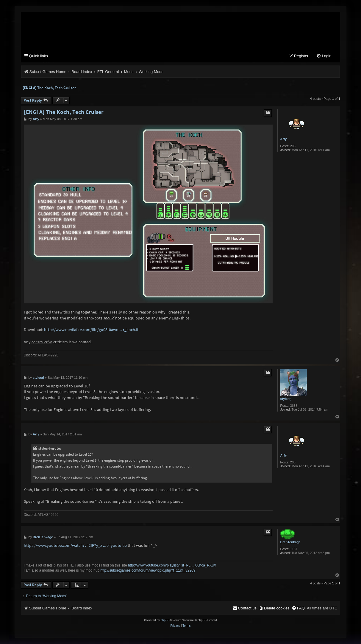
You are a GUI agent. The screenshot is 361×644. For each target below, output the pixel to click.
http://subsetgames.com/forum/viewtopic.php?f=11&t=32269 (148, 571)
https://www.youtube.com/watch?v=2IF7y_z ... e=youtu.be (75, 546)
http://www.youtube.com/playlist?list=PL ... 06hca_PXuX (172, 566)
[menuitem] (324, 56)
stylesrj (286, 399)
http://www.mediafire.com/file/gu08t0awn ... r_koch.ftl (92, 330)
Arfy (283, 139)
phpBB (165, 621)
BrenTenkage (290, 542)
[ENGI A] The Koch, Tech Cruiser (49, 88)
